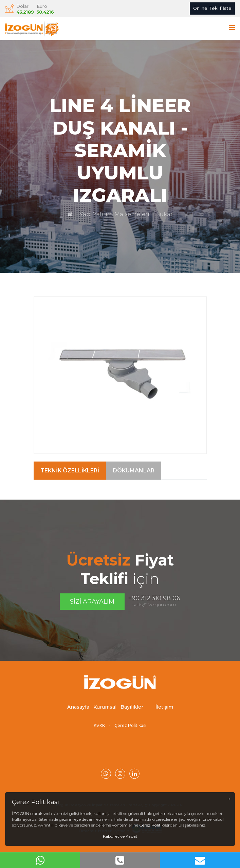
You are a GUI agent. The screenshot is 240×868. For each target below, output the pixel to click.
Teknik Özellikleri (70, 485)
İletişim (164, 713)
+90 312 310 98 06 (154, 598)
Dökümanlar (134, 485)
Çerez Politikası (130, 732)
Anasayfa (78, 713)
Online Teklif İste (212, 8)
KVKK (99, 732)
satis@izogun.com (154, 605)
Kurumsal (105, 713)
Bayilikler (132, 713)
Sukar (165, 214)
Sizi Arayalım (92, 602)
